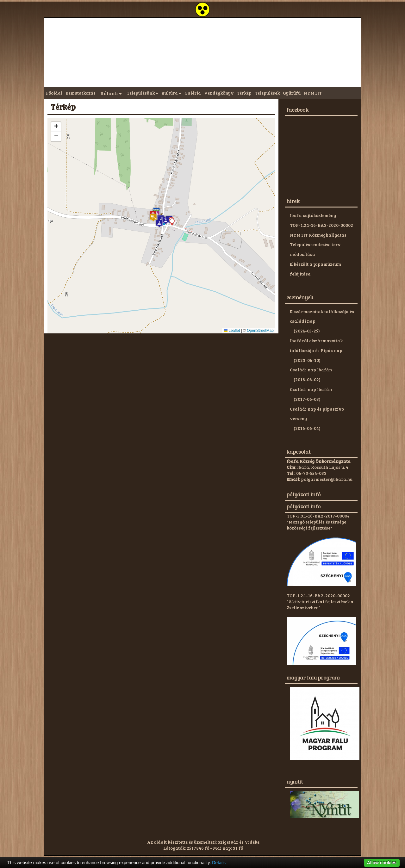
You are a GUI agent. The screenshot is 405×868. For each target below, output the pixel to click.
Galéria (193, 93)
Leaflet (232, 331)
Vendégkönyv (219, 93)
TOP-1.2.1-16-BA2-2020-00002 (321, 225)
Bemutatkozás (81, 93)
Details (219, 863)
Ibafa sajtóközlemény (313, 215)
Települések (267, 93)
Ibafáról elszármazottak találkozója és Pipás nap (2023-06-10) (316, 350)
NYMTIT (313, 93)
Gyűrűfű (292, 93)
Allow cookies (382, 863)
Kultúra (170, 93)
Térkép (244, 93)
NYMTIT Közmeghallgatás (318, 235)
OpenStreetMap (260, 331)
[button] (153, 217)
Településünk (141, 93)
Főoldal (54, 93)
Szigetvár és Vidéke (239, 842)
